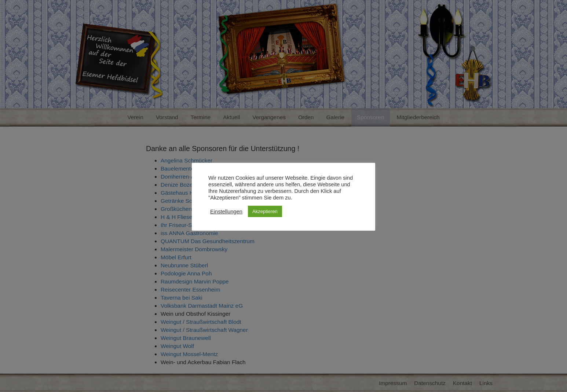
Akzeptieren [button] (265, 211)
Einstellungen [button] (226, 212)
